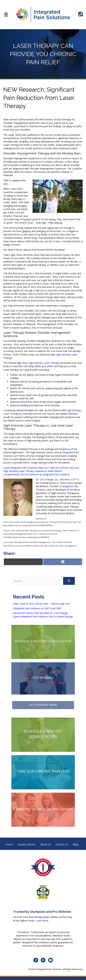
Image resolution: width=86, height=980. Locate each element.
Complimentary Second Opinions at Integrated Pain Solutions (36, 474)
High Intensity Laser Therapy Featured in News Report (33, 471)
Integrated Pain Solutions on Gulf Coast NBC (37, 608)
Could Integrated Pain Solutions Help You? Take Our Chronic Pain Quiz (41, 468)
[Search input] (36, 581)
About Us (46, 844)
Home (9, 844)
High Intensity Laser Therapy (44, 363)
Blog (76, 844)
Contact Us (62, 844)
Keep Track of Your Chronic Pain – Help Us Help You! (41, 604)
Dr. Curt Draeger (45, 479)
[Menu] (6, 15)
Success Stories (27, 844)
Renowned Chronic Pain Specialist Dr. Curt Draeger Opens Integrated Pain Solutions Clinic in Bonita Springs (43, 615)
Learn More (42, 920)
